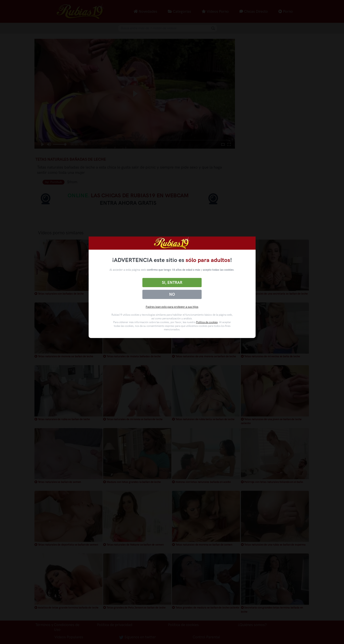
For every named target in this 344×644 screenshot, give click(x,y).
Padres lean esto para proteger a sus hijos (172, 307)
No (172, 294)
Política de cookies (207, 322)
